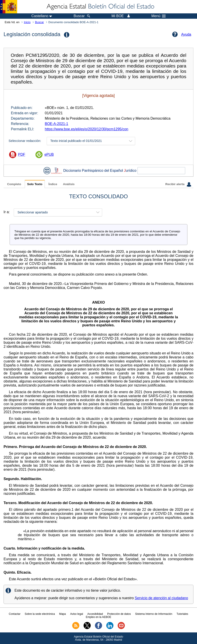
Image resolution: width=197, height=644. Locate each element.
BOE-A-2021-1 (56, 124)
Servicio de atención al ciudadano (161, 598)
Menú (158, 16)
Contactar (15, 614)
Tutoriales (182, 614)
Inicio (27, 22)
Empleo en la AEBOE (98, 617)
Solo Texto (35, 184)
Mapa (62, 614)
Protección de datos (119, 614)
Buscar (39, 22)
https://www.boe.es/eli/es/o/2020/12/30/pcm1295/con (86, 129)
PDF (22, 154)
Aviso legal (77, 614)
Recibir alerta (178, 184)
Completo (14, 184)
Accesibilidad (95, 614)
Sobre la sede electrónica (40, 614)
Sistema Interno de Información (154, 614)
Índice (53, 184)
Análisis (69, 184)
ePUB (49, 154)
